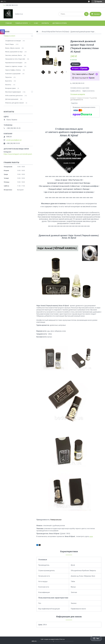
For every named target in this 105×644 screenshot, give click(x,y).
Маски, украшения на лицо (14, 52)
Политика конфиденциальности (64, 641)
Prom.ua (62, 639)
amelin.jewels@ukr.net (14, 140)
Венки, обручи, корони (13, 48)
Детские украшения (12, 99)
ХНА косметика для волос (14, 96)
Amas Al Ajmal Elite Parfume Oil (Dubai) (55, 32)
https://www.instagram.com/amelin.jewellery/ (18, 154)
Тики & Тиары (10, 44)
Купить (76, 64)
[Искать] (86, 14)
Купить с (81, 69)
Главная (9, 23)
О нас (36, 23)
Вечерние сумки (10, 88)
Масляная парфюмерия (13, 92)
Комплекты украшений (13, 74)
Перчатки (8, 77)
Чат (96, 638)
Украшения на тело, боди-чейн (15, 59)
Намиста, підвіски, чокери (14, 66)
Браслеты (9, 81)
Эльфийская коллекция (13, 41)
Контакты (45, 23)
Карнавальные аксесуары (14, 63)
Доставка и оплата (60, 23)
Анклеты (8, 85)
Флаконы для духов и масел (15, 103)
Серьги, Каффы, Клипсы (13, 70)
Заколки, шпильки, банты (14, 55)
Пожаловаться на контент (45, 641)
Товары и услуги (21, 23)
